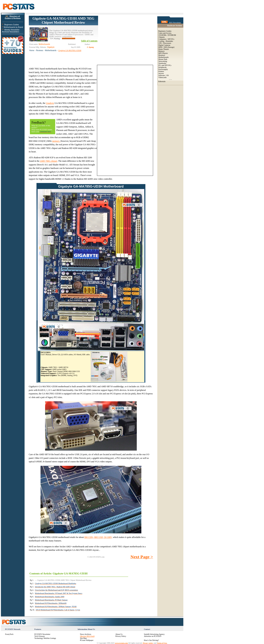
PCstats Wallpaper (87, 640)
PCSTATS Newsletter (42, 634)
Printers (161, 71)
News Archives (86, 634)
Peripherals (163, 67)
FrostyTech (9, 634)
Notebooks (162, 63)
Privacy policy (148, 643)
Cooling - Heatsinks (166, 41)
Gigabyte (50, 103)
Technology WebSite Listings (45, 638)
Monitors (162, 55)
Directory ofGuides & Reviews (13, 17)
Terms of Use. (162, 643)
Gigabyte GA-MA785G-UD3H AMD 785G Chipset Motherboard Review (63, 20)
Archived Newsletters (11, 32)
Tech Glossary (40, 636)
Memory (162, 51)
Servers (161, 73)
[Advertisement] (126, 39)
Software (162, 75)
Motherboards (51, 50)
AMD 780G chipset (48, 161)
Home (32, 50)
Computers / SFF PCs (166, 39)
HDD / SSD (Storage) (166, 47)
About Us (119, 634)
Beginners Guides (12, 25)
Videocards (163, 77)
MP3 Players (163, 53)
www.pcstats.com (121, 643)
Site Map (83, 638)
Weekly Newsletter (12, 30)
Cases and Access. (165, 33)
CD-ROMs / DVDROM (167, 35)
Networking (163, 61)
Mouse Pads (163, 59)
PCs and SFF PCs (165, 65)
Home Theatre (164, 49)
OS (167, 75)
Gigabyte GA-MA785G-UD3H (70, 50)
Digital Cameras (164, 45)
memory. (56, 141)
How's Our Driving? (151, 640)
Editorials (162, 81)
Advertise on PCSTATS (153, 636)
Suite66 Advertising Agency (154, 634)
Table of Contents (89, 41)
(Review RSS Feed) (87, 636)
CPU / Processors (165, 43)
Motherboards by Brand (13, 27)
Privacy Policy (121, 636)
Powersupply (163, 69)
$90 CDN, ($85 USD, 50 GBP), (98, 537)
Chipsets (162, 37)
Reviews (40, 50)
